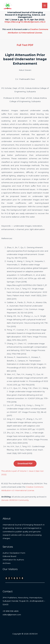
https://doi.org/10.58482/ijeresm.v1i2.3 (25, 22)
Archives (7, 563)
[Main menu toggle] (45, 5)
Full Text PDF (25, 45)
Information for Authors (13, 560)
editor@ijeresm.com (12, 615)
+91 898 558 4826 (11, 611)
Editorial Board (9, 556)
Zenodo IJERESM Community (15, 500)
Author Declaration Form (14, 553)
